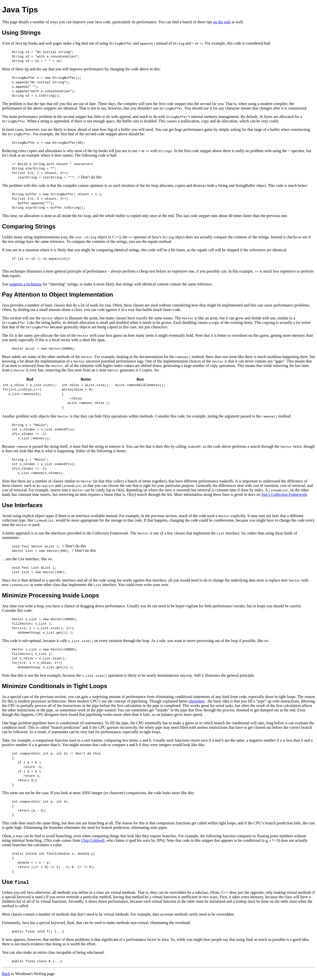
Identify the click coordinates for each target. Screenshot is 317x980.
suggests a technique (26, 284)
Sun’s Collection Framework (284, 494)
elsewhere (197, 701)
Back (6, 974)
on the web (222, 22)
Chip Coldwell (93, 840)
